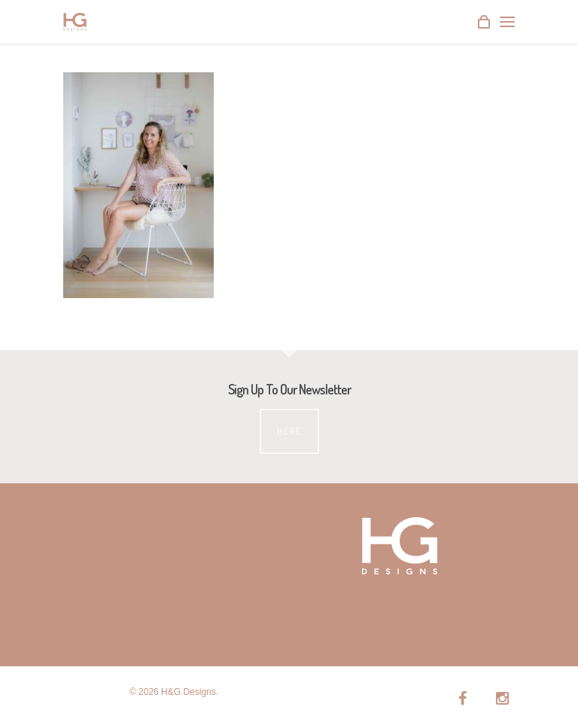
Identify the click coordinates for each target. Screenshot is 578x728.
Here (289, 431)
